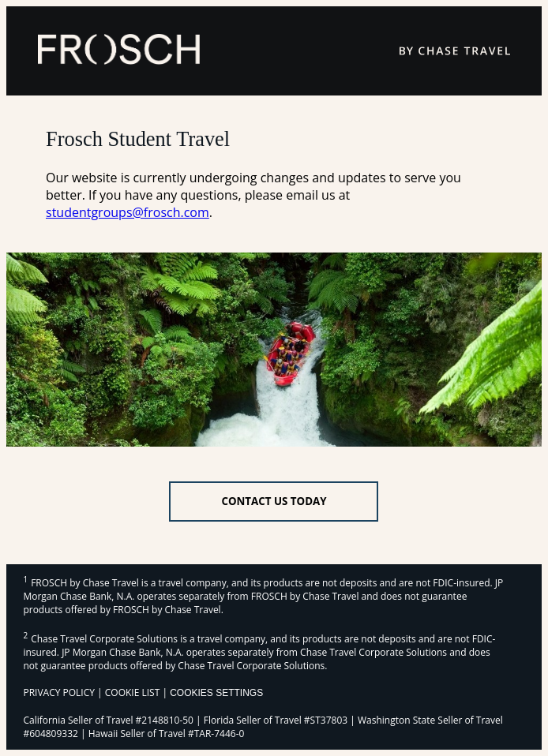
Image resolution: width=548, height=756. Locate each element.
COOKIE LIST (133, 692)
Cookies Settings (216, 693)
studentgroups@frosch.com (128, 212)
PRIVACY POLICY (59, 692)
